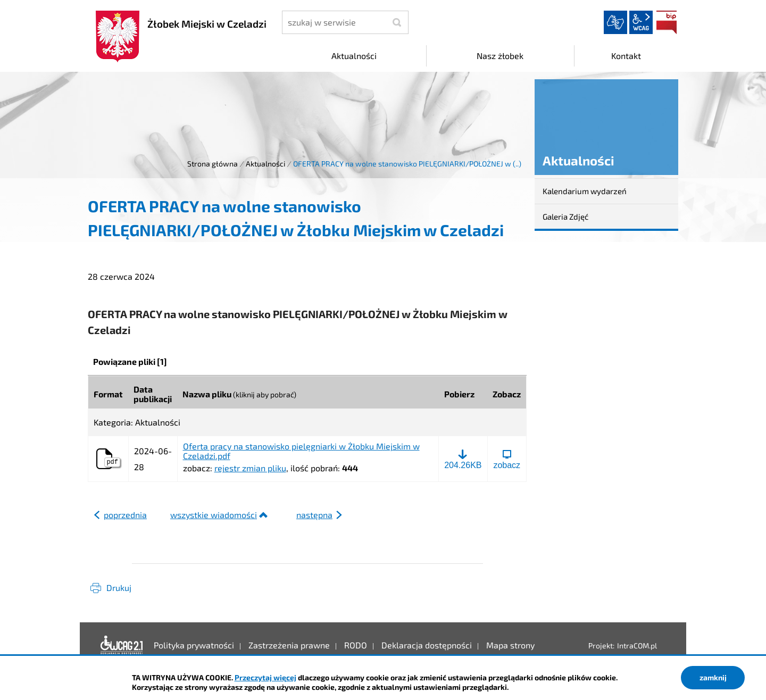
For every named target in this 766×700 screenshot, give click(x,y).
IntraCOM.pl (637, 645)
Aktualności (265, 164)
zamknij (713, 677)
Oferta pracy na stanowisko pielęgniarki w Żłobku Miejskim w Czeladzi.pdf (301, 451)
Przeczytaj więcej (265, 677)
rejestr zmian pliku (250, 468)
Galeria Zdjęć (565, 216)
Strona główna (213, 164)
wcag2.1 (641, 22)
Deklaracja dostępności (122, 645)
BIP (667, 22)
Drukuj (119, 587)
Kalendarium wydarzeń (585, 191)
